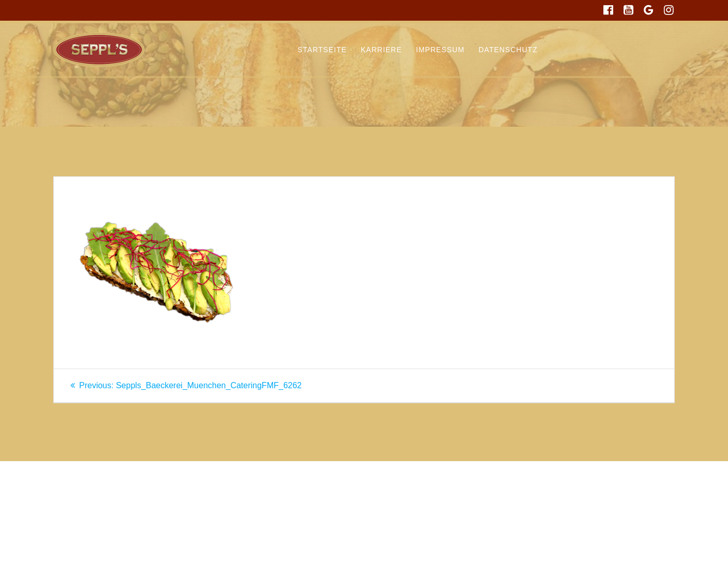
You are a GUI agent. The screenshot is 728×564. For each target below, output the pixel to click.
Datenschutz (508, 50)
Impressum (441, 50)
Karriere (382, 50)
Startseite (322, 50)
